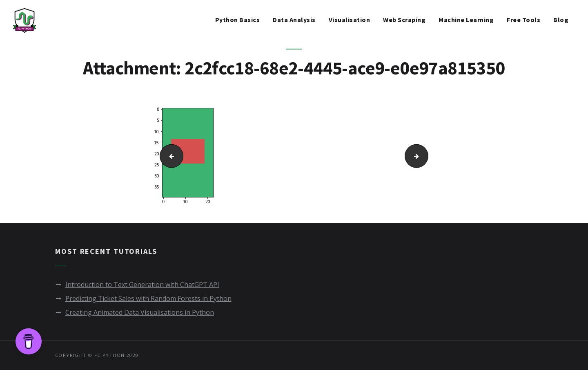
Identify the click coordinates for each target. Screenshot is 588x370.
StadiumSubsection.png (425, 156)
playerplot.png (168, 156)
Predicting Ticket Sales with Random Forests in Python (148, 298)
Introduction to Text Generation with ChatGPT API (142, 285)
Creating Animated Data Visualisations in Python (140, 312)
